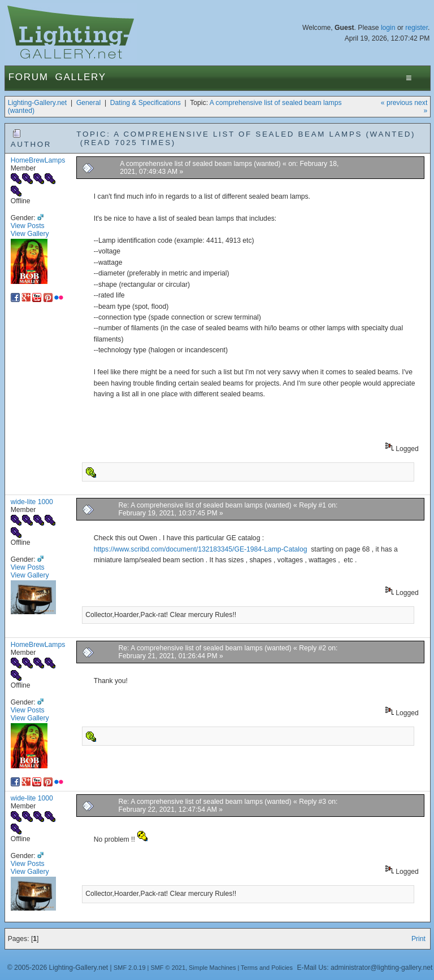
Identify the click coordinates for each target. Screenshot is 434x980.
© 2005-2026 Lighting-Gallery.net (58, 968)
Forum (29, 77)
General (88, 103)
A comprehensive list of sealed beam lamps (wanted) (201, 164)
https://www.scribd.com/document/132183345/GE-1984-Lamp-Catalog (201, 549)
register (416, 28)
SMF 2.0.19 (130, 968)
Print (418, 939)
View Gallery (30, 234)
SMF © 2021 (168, 968)
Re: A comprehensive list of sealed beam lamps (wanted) (206, 505)
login (388, 28)
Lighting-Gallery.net (38, 103)
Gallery (81, 77)
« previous (397, 103)
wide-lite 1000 (32, 502)
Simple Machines (212, 968)
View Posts (28, 226)
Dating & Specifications (146, 103)
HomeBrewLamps (38, 160)
